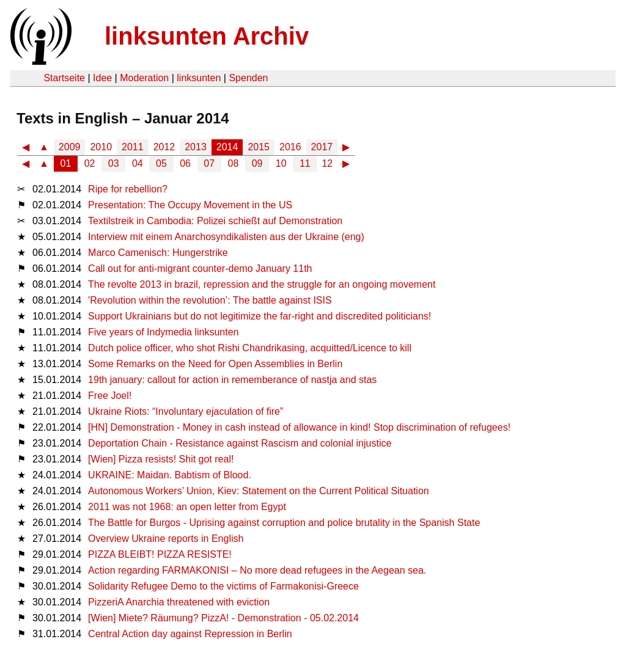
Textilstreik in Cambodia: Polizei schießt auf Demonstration (215, 221)
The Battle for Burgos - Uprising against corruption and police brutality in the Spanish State (284, 523)
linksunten (199, 78)
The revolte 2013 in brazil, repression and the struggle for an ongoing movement (262, 284)
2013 (196, 147)
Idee (102, 78)
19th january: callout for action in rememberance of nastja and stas (232, 380)
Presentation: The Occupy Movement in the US (190, 205)
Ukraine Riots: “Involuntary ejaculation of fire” (186, 411)
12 (327, 163)
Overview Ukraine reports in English (166, 539)
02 (90, 163)
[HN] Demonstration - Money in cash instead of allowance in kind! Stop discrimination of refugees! (299, 427)
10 (281, 163)
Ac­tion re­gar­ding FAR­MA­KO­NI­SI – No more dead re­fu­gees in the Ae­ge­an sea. (257, 570)
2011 (133, 147)
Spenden (248, 78)
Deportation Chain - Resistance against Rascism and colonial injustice (240, 443)
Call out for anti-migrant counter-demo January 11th (200, 268)
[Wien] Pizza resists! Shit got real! (161, 459)
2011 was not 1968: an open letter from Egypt (187, 507)
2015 (259, 147)
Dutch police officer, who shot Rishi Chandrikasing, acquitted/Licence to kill (250, 348)
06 (185, 163)
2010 (101, 147)
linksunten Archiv (207, 36)
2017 (322, 147)
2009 (70, 147)
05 (161, 163)
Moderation (144, 78)
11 (305, 163)
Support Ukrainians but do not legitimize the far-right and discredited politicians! (260, 316)
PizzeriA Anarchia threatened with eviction (179, 602)
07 (209, 163)
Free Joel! (110, 396)
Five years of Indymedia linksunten (163, 332)
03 (114, 163)
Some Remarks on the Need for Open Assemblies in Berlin (215, 364)
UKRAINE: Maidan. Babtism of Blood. (170, 475)
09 (257, 163)
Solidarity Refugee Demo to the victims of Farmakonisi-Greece (223, 586)
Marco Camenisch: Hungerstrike (158, 253)
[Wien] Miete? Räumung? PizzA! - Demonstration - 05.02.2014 (223, 618)
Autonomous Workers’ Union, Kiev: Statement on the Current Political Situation (259, 491)
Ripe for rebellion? (128, 189)
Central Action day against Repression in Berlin (190, 634)
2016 (290, 147)
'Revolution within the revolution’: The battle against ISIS (210, 300)
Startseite (64, 78)
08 (234, 163)
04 (138, 163)
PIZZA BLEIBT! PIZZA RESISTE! (160, 554)
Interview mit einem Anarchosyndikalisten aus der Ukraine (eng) (226, 237)
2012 (164, 147)
